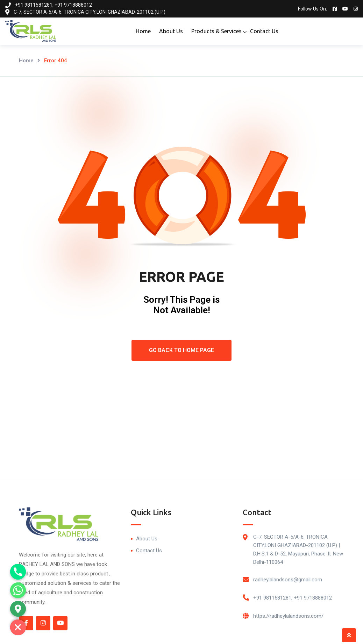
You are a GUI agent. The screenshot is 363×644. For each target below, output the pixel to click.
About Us (171, 31)
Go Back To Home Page (181, 350)
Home (143, 31)
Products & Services (216, 31)
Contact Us (264, 31)
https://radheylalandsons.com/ (288, 616)
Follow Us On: (312, 9)
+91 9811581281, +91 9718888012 (293, 598)
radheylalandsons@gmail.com (288, 580)
